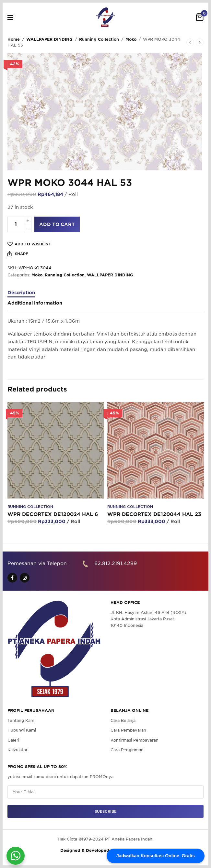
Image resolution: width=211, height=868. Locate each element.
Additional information (35, 303)
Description (21, 293)
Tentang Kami (21, 720)
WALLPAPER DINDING (49, 39)
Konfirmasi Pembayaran (135, 740)
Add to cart (57, 224)
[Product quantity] (16, 224)
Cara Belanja (123, 720)
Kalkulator (18, 750)
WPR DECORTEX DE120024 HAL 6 (53, 514)
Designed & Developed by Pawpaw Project (105, 851)
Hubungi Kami (22, 730)
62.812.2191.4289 (116, 563)
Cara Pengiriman (127, 750)
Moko (131, 39)
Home (14, 39)
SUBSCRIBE (106, 811)
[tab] (105, 295)
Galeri (13, 740)
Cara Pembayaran (128, 730)
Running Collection (99, 39)
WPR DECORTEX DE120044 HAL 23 (154, 514)
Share (18, 254)
